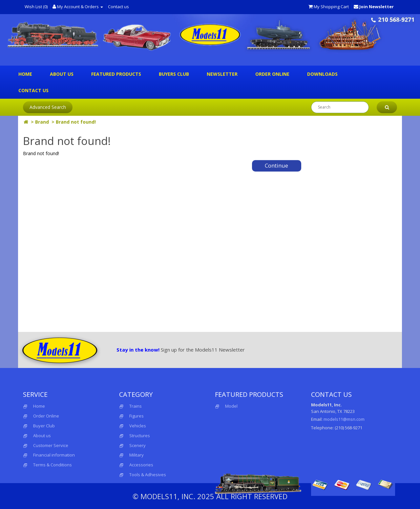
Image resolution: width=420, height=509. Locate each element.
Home (25, 74)
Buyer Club (44, 426)
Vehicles (138, 426)
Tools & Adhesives (148, 475)
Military (136, 455)
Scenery (137, 445)
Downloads (322, 74)
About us (62, 74)
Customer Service (51, 445)
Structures (140, 436)
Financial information (54, 455)
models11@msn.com (344, 419)
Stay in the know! (138, 350)
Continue (276, 165)
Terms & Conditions (52, 465)
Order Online (272, 74)
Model (226, 406)
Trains (136, 406)
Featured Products (116, 74)
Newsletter (222, 74)
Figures (136, 416)
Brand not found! (76, 122)
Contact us (118, 7)
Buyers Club (174, 74)
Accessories (141, 465)
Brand (42, 122)
